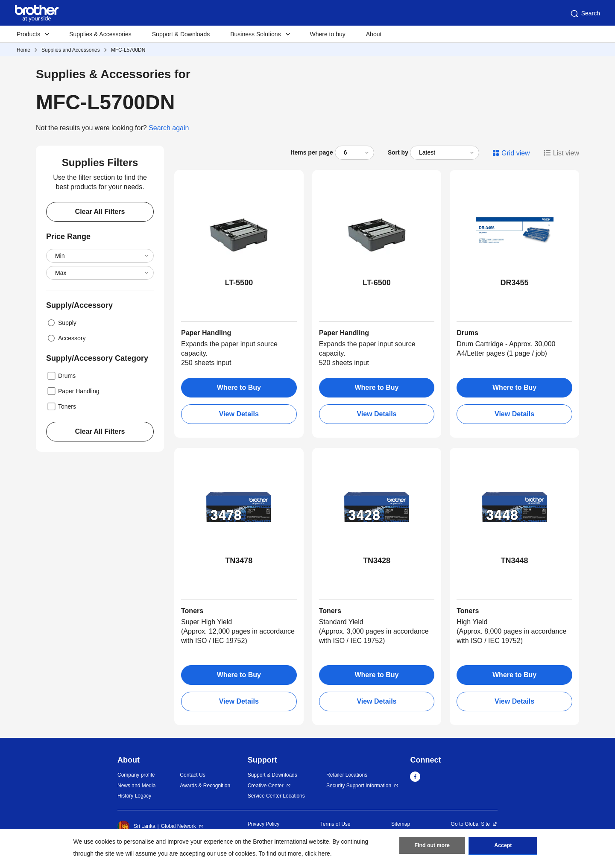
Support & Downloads (181, 34)
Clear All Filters (100, 212)
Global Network (179, 826)
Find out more (432, 847)
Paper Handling (73, 391)
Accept (503, 847)
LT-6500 (377, 283)
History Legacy (134, 796)
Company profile (136, 775)
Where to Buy (239, 387)
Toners (61, 406)
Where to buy (328, 34)
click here (318, 853)
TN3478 (239, 561)
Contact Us (192, 775)
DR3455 (515, 283)
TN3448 (515, 561)
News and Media (136, 786)
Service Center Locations (276, 796)
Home (23, 50)
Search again (169, 128)
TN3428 (377, 561)
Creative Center (266, 786)
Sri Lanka (136, 827)
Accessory (66, 338)
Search (585, 14)
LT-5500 (239, 283)
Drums (61, 376)
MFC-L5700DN (128, 50)
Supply (61, 323)
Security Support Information (359, 786)
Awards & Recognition (205, 786)
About (374, 34)
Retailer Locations (347, 775)
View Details (239, 414)
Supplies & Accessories (100, 34)
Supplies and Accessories (71, 50)
